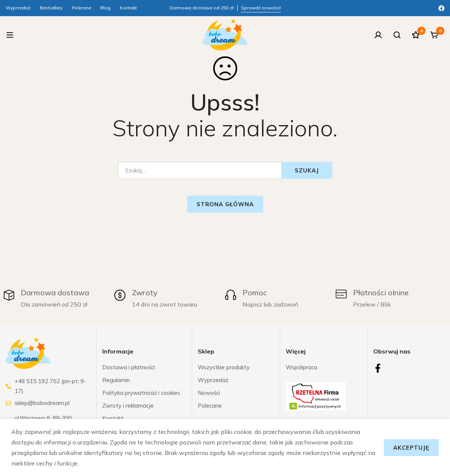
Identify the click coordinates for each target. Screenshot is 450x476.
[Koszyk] (435, 35)
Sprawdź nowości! (261, 8)
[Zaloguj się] (378, 35)
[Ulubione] (416, 35)
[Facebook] (441, 8)
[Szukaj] (397, 35)
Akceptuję (411, 448)
